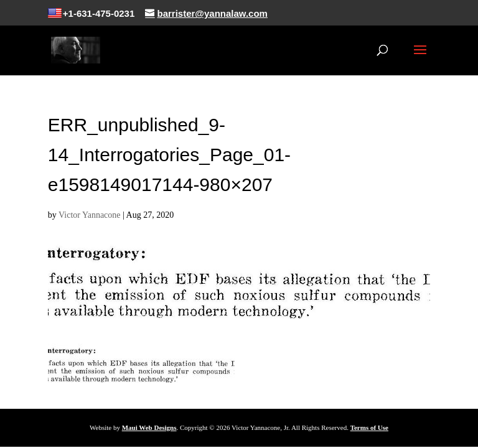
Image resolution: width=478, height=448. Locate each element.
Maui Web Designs (149, 427)
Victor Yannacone (89, 215)
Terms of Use (369, 427)
